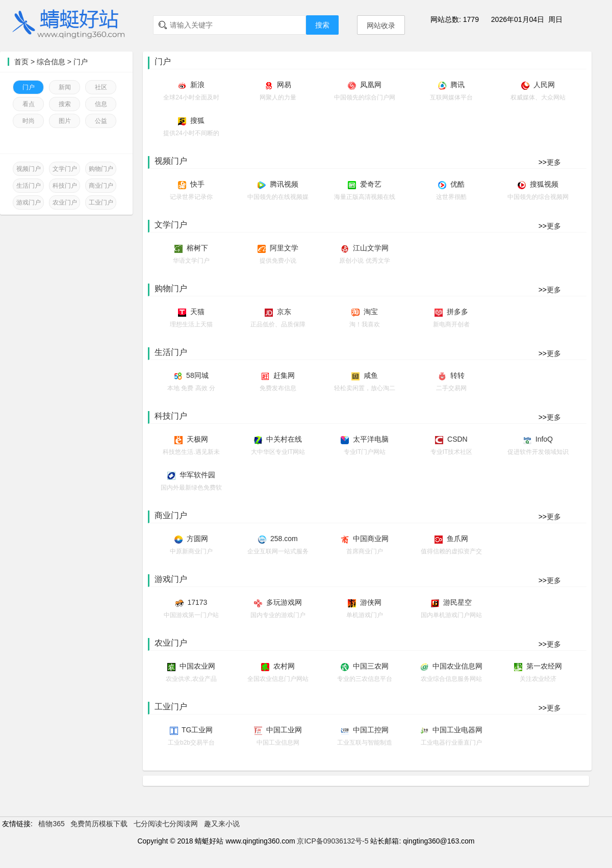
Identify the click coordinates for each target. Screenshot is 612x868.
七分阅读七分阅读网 (166, 824)
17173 (197, 602)
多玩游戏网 (284, 602)
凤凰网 (371, 85)
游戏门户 (29, 202)
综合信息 (51, 62)
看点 (29, 104)
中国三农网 (371, 666)
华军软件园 (197, 475)
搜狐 (197, 120)
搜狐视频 (544, 184)
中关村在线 (284, 439)
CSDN (457, 439)
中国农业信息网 (457, 666)
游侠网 (371, 602)
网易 (284, 85)
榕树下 (197, 248)
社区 (101, 87)
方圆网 (197, 539)
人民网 (544, 85)
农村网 (284, 666)
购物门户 (101, 169)
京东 (284, 312)
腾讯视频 (284, 184)
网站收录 (381, 25)
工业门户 (101, 202)
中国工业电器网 (457, 730)
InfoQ (544, 439)
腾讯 (457, 85)
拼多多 (457, 312)
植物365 (51, 824)
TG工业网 (197, 730)
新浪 (197, 85)
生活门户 (29, 186)
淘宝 (371, 312)
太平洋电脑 (371, 439)
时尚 (29, 121)
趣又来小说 (222, 824)
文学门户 (65, 169)
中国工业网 (284, 730)
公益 (101, 121)
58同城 (197, 375)
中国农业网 (197, 666)
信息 (101, 104)
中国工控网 (371, 730)
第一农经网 (544, 666)
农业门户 (65, 202)
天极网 (197, 439)
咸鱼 (371, 375)
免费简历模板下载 (99, 824)
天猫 (197, 312)
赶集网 (284, 375)
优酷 (457, 184)
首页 (21, 62)
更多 (554, 162)
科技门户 (65, 186)
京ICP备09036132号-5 (333, 841)
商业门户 (101, 186)
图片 (65, 121)
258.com (284, 539)
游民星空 (457, 602)
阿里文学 (284, 248)
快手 (197, 184)
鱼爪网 (457, 539)
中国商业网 (371, 539)
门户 (81, 62)
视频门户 (29, 169)
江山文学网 (371, 248)
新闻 (65, 87)
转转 (457, 375)
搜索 (322, 25)
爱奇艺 (371, 184)
